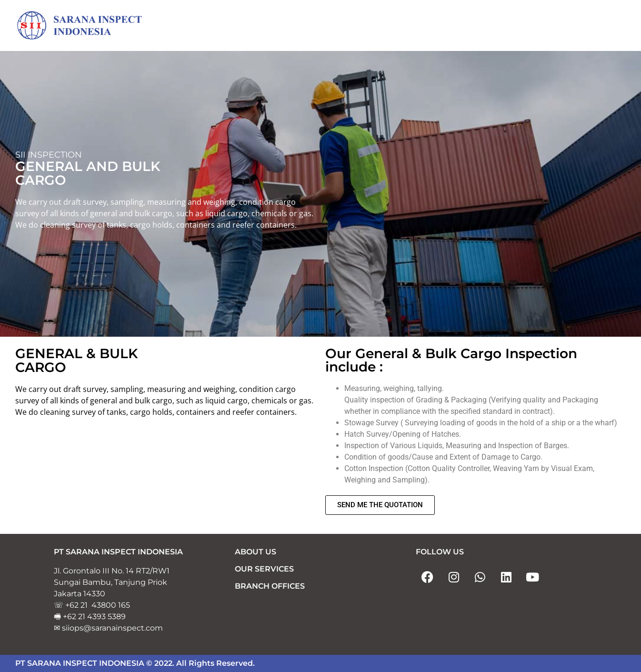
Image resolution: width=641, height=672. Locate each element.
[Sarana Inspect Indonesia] (87, 26)
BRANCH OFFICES (270, 586)
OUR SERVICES (264, 569)
